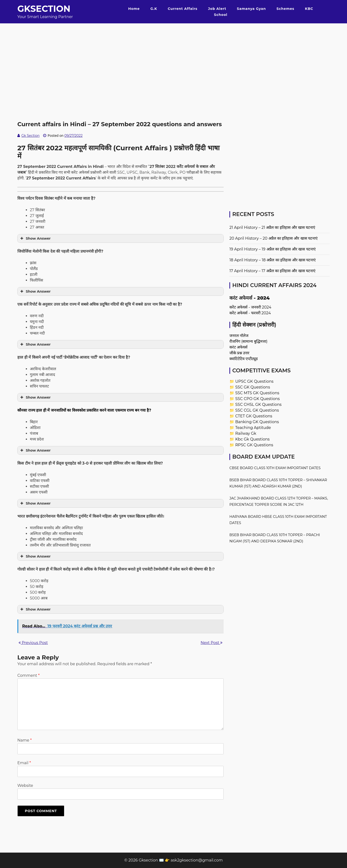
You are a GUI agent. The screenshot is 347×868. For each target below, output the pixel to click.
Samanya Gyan (251, 9)
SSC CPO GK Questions (257, 399)
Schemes (286, 9)
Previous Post (33, 643)
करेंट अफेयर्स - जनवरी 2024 (250, 307)
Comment (28, 675)
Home (134, 9)
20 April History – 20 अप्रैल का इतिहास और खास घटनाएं (274, 238)
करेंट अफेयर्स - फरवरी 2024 (250, 313)
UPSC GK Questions (254, 381)
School (221, 15)
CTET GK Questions (254, 416)
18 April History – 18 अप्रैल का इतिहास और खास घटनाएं (273, 260)
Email (24, 763)
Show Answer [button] (35, 238)
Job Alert (217, 9)
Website (25, 786)
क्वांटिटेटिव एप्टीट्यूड (244, 359)
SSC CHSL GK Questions (258, 404)
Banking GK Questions (257, 422)
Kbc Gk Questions (252, 439)
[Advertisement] (173, 57)
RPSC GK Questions (254, 445)
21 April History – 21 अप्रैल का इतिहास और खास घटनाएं (272, 227)
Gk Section (31, 136)
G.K (154, 9)
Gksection (44, 9)
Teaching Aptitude (253, 428)
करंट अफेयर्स (238, 347)
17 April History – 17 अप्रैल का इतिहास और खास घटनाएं (272, 271)
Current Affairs (183, 9)
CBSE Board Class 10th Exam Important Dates (275, 468)
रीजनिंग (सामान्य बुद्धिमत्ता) (248, 341)
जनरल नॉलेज (239, 336)
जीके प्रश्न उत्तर (239, 353)
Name (24, 740)
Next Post (212, 643)
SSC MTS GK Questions (257, 393)
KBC (309, 9)
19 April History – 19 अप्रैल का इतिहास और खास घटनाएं (273, 249)
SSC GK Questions (253, 387)
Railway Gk (246, 433)
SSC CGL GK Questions (257, 410)
